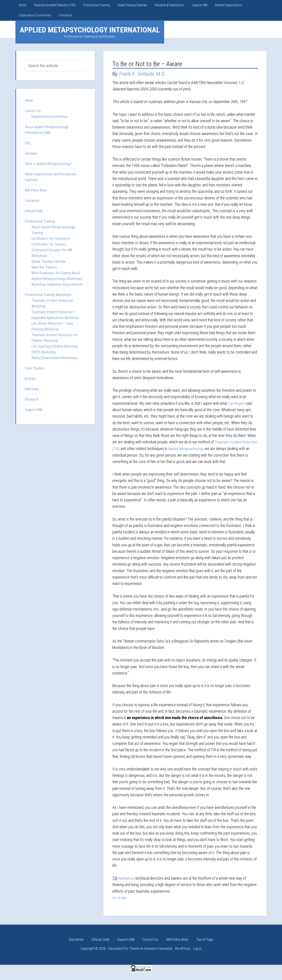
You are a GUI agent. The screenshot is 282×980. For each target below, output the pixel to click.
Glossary (31, 153)
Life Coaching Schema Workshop (55, 346)
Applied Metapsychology (203, 448)
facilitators (126, 878)
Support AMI (33, 410)
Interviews (32, 389)
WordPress (183, 948)
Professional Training (40, 221)
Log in (197, 948)
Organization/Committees (50, 117)
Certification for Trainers (49, 244)
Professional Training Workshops (48, 295)
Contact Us (33, 111)
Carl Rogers (237, 403)
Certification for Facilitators (51, 239)
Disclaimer (32, 201)
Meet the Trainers (44, 267)
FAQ (28, 143)
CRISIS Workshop (44, 352)
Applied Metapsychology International (90, 30)
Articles (30, 379)
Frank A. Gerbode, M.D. (143, 74)
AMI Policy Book (36, 190)
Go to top (119, 897)
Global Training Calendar (49, 261)
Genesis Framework (158, 948)
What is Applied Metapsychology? (49, 164)
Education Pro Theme (124, 948)
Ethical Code (34, 211)
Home (29, 100)
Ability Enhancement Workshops (54, 358)
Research (32, 399)
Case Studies (34, 368)
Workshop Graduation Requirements (57, 284)
